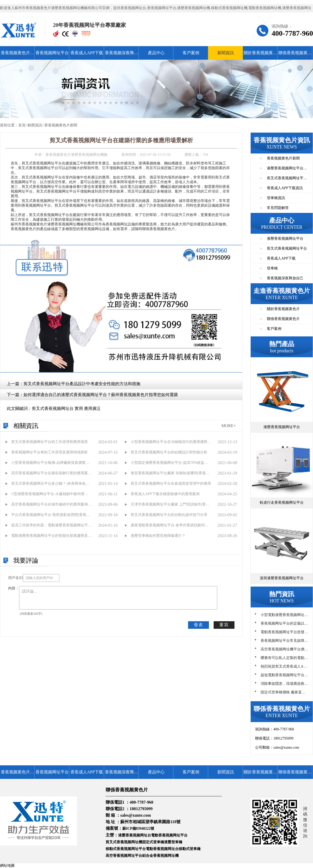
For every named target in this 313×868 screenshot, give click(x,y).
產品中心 (156, 53)
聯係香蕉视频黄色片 (295, 55)
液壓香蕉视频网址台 (135, 835)
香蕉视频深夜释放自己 (122, 55)
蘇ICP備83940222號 (138, 829)
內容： (14, 588)
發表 (198, 625)
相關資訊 (26, 426)
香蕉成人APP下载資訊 (285, 188)
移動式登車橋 (190, 849)
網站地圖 (7, 866)
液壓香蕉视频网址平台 (285, 239)
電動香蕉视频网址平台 (169, 835)
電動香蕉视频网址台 (162, 849)
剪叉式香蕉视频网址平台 (287, 248)
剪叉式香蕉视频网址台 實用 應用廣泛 (66, 408)
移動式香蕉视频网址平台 (126, 849)
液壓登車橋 (173, 842)
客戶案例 (191, 53)
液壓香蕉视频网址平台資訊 (287, 170)
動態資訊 (35, 125)
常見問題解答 (278, 208)
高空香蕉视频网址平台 (124, 856)
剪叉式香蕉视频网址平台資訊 (287, 180)
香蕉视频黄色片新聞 (61, 125)
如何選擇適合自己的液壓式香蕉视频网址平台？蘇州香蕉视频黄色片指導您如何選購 (101, 395)
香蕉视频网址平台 (52, 53)
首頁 (22, 125)
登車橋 (272, 268)
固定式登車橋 (153, 842)
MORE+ (229, 426)
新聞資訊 (226, 53)
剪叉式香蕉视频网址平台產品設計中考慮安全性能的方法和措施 (82, 384)
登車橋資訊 (276, 198)
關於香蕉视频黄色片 (260, 55)
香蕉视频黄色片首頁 (17, 55)
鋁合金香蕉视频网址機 (160, 856)
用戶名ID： (16, 578)
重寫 (224, 625)
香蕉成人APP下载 (87, 53)
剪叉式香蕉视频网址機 (124, 842)
